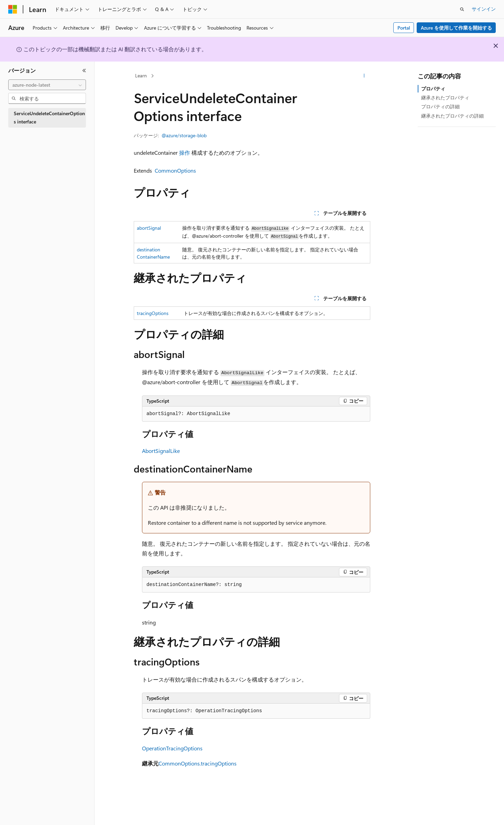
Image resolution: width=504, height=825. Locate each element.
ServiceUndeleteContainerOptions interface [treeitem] (49, 118)
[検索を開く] (462, 9)
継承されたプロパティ (445, 97)
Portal (404, 28)
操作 (185, 153)
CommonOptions (175, 170)
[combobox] (47, 85)
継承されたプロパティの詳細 (452, 116)
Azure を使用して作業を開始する (456, 28)
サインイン (484, 9)
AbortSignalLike (161, 451)
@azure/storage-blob (184, 135)
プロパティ (433, 89)
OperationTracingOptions (172, 748)
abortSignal (149, 228)
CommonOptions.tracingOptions (198, 763)
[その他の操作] (364, 76)
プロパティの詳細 (440, 106)
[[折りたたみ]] (84, 70)
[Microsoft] (13, 9)
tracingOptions (153, 313)
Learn (141, 75)
